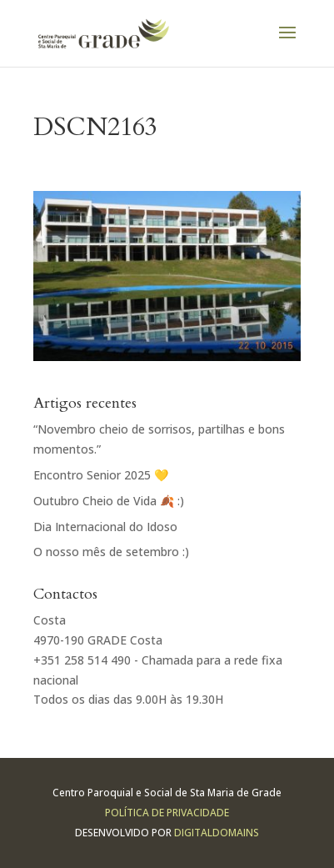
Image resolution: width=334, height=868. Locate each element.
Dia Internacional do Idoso (105, 527)
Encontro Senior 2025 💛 (101, 475)
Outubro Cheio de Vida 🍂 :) (109, 501)
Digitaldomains (217, 833)
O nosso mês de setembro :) (111, 552)
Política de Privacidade (167, 813)
